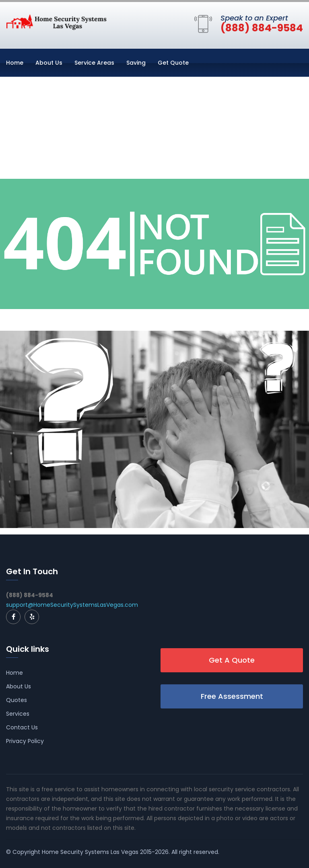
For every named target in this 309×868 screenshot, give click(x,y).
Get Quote (173, 63)
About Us (49, 63)
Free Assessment (232, 696)
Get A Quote (232, 660)
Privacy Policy (25, 741)
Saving (136, 63)
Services (18, 714)
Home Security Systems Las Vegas (90, 852)
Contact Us (22, 727)
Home (15, 63)
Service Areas (94, 63)
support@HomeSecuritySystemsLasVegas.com (72, 605)
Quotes (16, 700)
